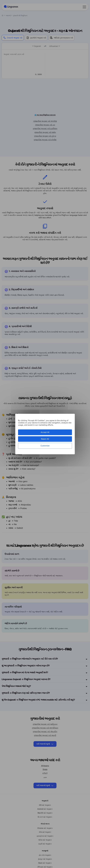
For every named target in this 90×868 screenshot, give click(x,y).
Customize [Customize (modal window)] (45, 446)
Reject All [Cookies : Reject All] (45, 439)
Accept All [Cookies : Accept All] (45, 432)
